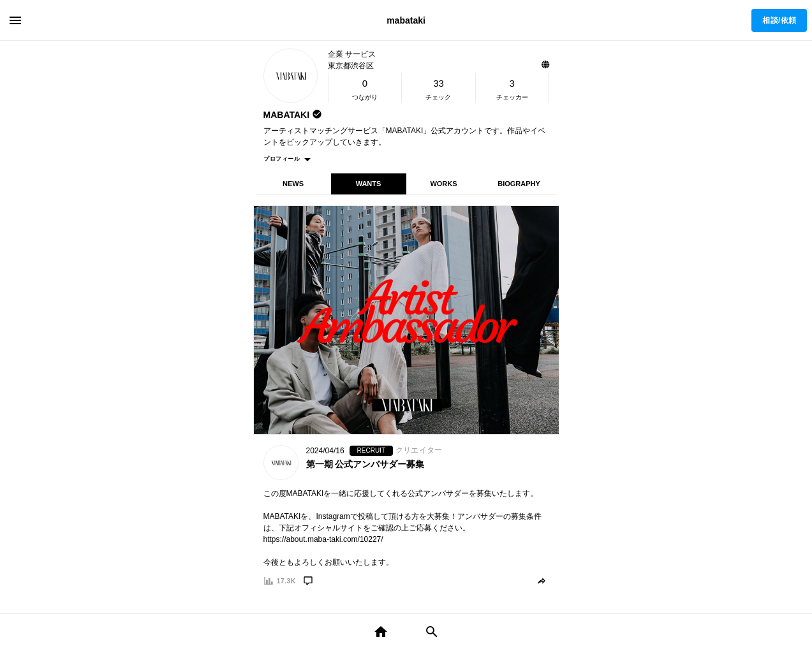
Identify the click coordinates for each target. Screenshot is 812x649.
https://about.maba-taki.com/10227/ (323, 539)
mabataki (406, 20)
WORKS (443, 184)
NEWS (293, 184)
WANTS (369, 184)
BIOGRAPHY (519, 184)
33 (439, 83)
